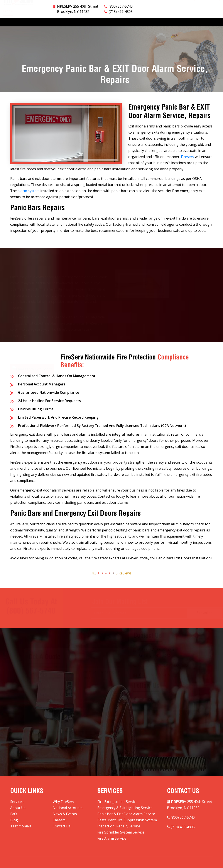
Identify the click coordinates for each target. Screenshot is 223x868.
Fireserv (188, 157)
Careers (169, 21)
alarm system (29, 191)
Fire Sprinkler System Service (121, 832)
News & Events (134, 21)
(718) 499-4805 (121, 12)
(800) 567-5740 (121, 6)
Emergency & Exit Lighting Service (125, 808)
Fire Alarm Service (112, 838)
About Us (49, 21)
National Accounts (93, 21)
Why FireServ (28, 21)
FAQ (115, 21)
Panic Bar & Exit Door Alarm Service (126, 814)
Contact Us (213, 21)
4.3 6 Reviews (112, 573)
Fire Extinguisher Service (117, 802)
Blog (153, 21)
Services (8, 22)
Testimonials (190, 21)
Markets (68, 22)
